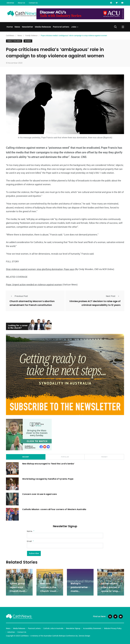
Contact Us (33, 3)
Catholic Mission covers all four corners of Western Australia (55, 509)
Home (10, 27)
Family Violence (14, 41)
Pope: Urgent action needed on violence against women (34, 285)
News (17, 27)
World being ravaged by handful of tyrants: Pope (48, 479)
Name (31, 531)
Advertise (10, 3)
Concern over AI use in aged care (40, 494)
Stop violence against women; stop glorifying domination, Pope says (40, 269)
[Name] (65, 535)
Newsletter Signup (73, 628)
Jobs (74, 27)
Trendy (104, 457)
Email (30, 541)
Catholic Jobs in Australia (53, 628)
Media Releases (43, 27)
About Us (21, 3)
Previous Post (19, 296)
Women (28, 41)
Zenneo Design (84, 636)
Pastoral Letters (61, 27)
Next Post (113, 296)
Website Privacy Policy (113, 628)
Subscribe (34, 553)
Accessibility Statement (92, 628)
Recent (26, 457)
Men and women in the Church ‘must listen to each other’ (48, 591)
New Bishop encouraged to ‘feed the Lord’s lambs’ (49, 463)
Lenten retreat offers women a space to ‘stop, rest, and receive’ (110, 591)
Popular (65, 457)
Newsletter (27, 27)
